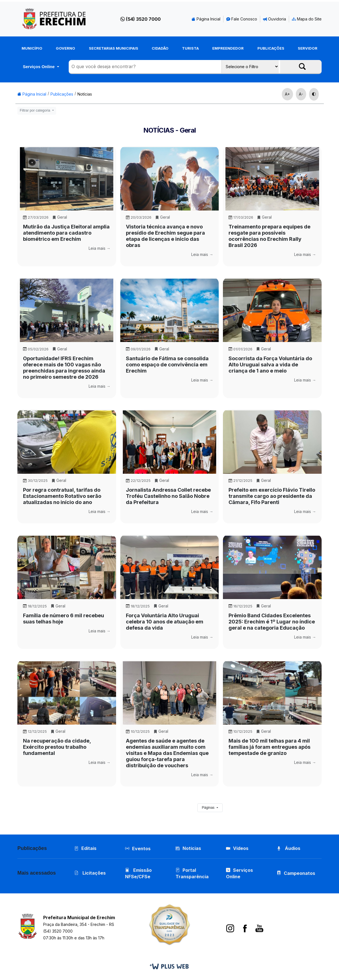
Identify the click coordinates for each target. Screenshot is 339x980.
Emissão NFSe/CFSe (138, 873)
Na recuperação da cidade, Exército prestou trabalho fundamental (57, 747)
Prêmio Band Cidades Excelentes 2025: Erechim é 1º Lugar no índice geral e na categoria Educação (272, 622)
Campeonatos (299, 873)
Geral (60, 217)
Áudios (289, 848)
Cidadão (160, 48)
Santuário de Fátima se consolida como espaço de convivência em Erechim (167, 365)
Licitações (90, 873)
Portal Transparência (192, 873)
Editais (85, 848)
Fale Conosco (242, 19)
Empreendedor (228, 48)
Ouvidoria (275, 19)
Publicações (271, 48)
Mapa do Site (307, 19)
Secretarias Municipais (114, 48)
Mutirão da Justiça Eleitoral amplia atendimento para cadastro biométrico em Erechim (66, 233)
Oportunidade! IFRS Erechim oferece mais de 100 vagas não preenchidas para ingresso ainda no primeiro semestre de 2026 (64, 368)
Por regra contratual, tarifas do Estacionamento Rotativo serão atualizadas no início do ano (62, 496)
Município (32, 48)
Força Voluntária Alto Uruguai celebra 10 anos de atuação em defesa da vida (165, 622)
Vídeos (237, 848)
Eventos (141, 849)
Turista (190, 48)
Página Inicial (206, 19)
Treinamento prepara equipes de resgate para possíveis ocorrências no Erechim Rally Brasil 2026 (269, 236)
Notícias (85, 94)
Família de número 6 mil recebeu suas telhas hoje (64, 619)
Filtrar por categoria (36, 110)
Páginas (209, 808)
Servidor (308, 48)
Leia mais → (100, 248)
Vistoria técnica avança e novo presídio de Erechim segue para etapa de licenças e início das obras (165, 236)
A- (301, 94)
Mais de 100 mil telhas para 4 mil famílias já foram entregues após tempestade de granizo (269, 747)
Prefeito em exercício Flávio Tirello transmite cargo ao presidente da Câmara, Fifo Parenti (272, 496)
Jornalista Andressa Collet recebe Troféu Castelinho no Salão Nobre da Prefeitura (168, 496)
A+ (287, 94)
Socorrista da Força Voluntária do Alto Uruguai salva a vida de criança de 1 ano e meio (270, 365)
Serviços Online (39, 67)
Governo (65, 48)
